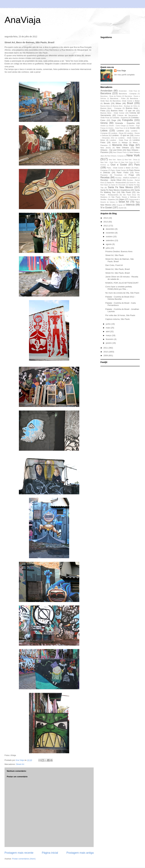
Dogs (114, 120)
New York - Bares (115, 160)
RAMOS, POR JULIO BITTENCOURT (122, 283)
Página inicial (50, 853)
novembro (110, 233)
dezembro (110, 229)
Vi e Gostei (106, 208)
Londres (120, 131)
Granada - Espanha (125, 123)
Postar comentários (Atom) (24, 859)
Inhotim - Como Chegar (117, 126)
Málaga (125, 142)
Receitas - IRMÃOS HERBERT (126, 178)
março (109, 335)
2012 (106, 226)
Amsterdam (106, 91)
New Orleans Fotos (120, 152)
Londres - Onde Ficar (119, 140)
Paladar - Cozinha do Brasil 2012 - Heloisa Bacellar (120, 298)
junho (109, 324)
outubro (110, 237)
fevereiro (110, 339)
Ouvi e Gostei (119, 165)
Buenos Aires (105, 106)
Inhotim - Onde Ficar (116, 128)
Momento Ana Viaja (123, 145)
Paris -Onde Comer (118, 170)
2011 (106, 348)
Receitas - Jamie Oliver (111, 180)
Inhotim (103, 126)
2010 (106, 352)
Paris (137, 165)
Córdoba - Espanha (120, 118)
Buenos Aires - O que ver (123, 111)
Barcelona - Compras (128, 94)
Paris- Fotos (123, 172)
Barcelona (106, 93)
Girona (104, 123)
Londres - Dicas (117, 133)
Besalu (107, 103)
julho (108, 248)
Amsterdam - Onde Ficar (128, 91)
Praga (131, 175)
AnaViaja (23, 20)
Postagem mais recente (19, 853)
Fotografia (127, 120)
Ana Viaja (121, 71)
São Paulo (126, 192)
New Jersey (106, 148)
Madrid (114, 143)
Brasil (130, 103)
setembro (110, 240)
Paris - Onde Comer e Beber (119, 168)
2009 (106, 355)
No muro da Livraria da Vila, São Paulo (122, 293)
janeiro (109, 343)
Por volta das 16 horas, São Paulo (120, 315)
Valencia (130, 205)
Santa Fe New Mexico (120, 187)
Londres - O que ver (121, 135)
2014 (106, 218)
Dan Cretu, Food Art (114, 265)
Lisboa (104, 131)
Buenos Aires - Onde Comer (112, 113)
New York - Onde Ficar (109, 162)
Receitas (105, 177)
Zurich (121, 208)
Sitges (122, 199)
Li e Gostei (131, 128)
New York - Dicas (131, 160)
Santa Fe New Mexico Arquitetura (115, 190)
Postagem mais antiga (80, 853)
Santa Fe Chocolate (118, 185)
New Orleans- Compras (115, 156)
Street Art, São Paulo (114, 255)
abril (108, 331)
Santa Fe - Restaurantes (117, 182)
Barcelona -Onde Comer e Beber (126, 101)
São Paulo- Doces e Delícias (124, 197)
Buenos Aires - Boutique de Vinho (125, 106)
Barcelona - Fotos (118, 98)
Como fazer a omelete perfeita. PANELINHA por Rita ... (119, 288)
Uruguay (119, 205)
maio (108, 328)
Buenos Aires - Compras (111, 108)
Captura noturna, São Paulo (117, 319)
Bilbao (118, 103)
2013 (106, 222)
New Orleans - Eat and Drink (120, 149)
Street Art (20, 764)
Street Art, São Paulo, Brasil (117, 269)
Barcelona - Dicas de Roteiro (111, 96)
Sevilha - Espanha (108, 199)
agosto (109, 244)
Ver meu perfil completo (124, 75)
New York (133, 155)
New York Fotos (127, 162)
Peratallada (118, 175)
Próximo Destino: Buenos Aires (119, 251)
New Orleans (123, 148)
